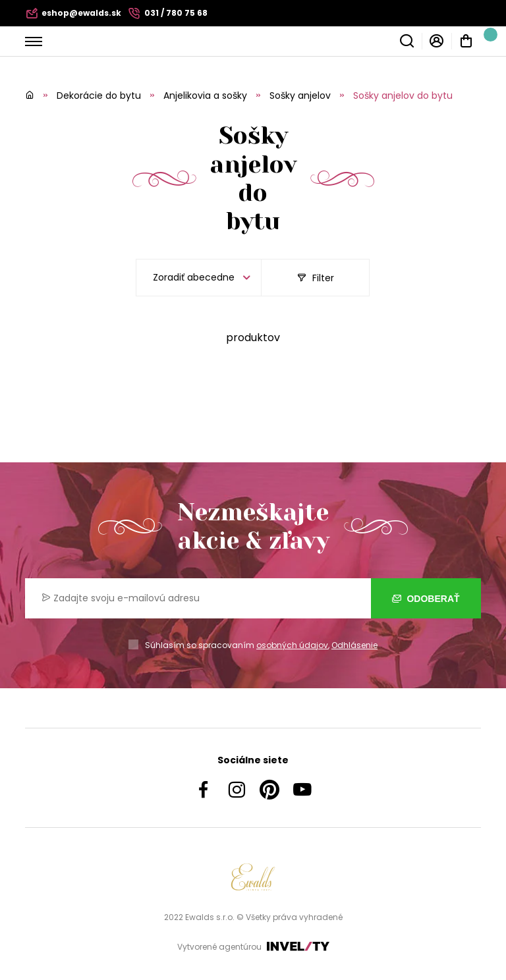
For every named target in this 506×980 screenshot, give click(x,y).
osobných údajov (292, 645)
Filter (316, 278)
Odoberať (426, 599)
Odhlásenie (354, 645)
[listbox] (199, 278)
